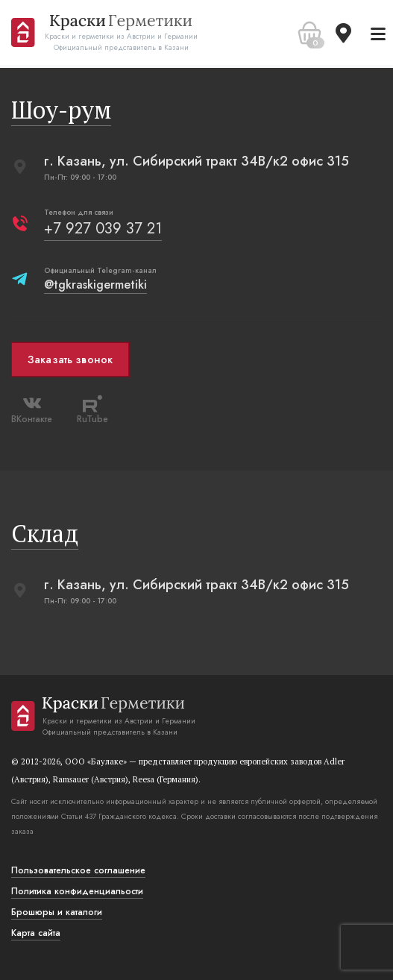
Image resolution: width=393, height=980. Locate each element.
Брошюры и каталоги (57, 912)
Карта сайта (36, 933)
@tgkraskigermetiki (95, 285)
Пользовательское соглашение (78, 870)
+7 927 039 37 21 (103, 229)
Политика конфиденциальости (77, 891)
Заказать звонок (70, 359)
